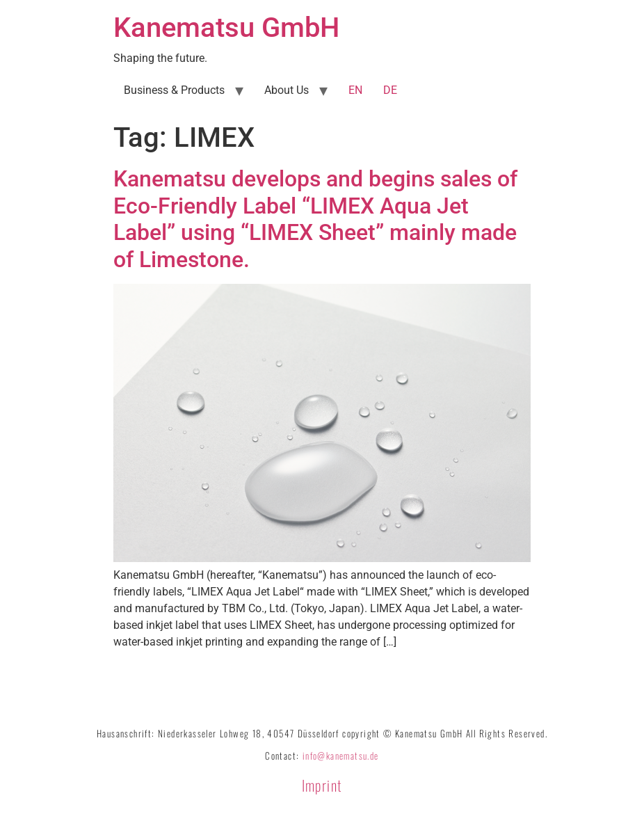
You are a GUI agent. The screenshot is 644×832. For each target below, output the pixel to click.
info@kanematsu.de (341, 755)
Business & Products (174, 90)
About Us (287, 90)
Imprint (322, 785)
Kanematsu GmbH (226, 27)
